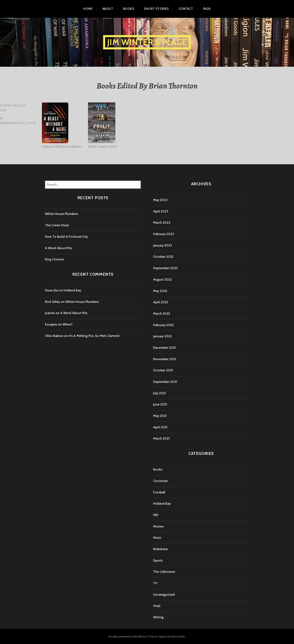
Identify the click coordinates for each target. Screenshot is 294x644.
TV (155, 583)
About (108, 9)
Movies (158, 526)
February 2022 (163, 325)
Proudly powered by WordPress (127, 636)
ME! (156, 515)
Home (88, 9)
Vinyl (157, 606)
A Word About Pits (58, 248)
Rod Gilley (52, 302)
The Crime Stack (57, 225)
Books (129, 9)
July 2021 (159, 393)
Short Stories (156, 9)
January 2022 (162, 336)
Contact (186, 9)
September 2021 (165, 382)
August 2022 (162, 279)
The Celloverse (164, 572)
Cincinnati (160, 481)
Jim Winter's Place (147, 42)
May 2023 (160, 200)
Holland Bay (72, 290)
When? (67, 324)
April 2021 (160, 427)
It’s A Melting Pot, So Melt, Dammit (94, 336)
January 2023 (163, 245)
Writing (158, 617)
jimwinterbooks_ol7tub (18, 123)
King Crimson (55, 259)
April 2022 (161, 302)
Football (159, 492)
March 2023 (162, 223)
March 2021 (161, 438)
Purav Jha (51, 290)
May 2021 (160, 416)
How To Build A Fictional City (66, 237)
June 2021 (160, 404)
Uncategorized (164, 595)
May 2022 (160, 291)
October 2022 (163, 257)
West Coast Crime (102, 147)
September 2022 (165, 268)
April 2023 (161, 211)
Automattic (178, 636)
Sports (158, 560)
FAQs (207, 9)
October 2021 (163, 370)
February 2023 (164, 234)
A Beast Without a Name (62, 147)
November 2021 (165, 359)
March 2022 (162, 314)
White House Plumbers (62, 214)
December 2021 (164, 348)
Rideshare (160, 549)
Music (157, 538)
